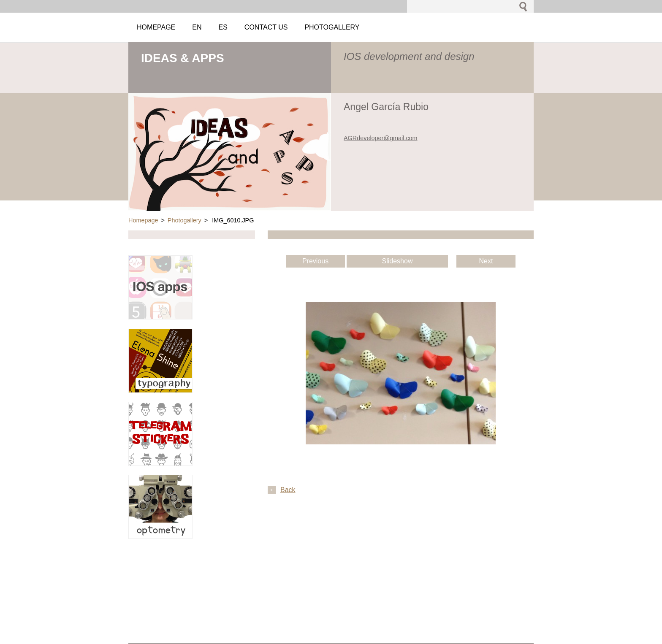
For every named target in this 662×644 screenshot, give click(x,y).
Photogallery (184, 220)
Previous (315, 261)
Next (486, 261)
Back (288, 490)
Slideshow (397, 261)
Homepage (143, 220)
